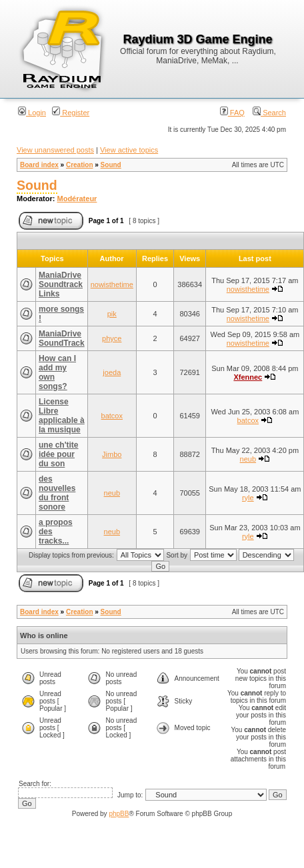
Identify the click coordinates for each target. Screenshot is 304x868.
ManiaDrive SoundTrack (62, 338)
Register (71, 113)
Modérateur (77, 199)
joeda (112, 372)
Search (269, 113)
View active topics (129, 150)
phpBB (119, 814)
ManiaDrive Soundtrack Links (61, 284)
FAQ (232, 113)
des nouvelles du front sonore (57, 493)
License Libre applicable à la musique (62, 416)
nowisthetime (112, 284)
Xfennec (248, 377)
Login (32, 113)
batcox (112, 416)
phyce (112, 338)
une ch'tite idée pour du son (59, 454)
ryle (248, 498)
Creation (80, 165)
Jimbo (112, 454)
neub (248, 459)
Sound (111, 165)
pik (112, 314)
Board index (39, 165)
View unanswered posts (55, 150)
